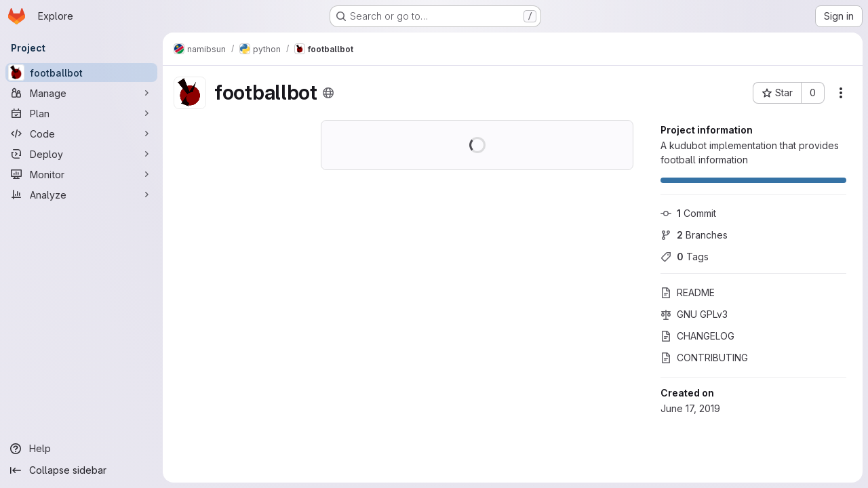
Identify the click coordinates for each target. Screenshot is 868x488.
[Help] (81, 449)
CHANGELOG (697, 336)
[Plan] (81, 113)
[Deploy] (81, 154)
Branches (694, 235)
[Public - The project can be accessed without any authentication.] (328, 93)
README (688, 292)
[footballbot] (81, 73)
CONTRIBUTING (704, 358)
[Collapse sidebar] (81, 470)
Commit (688, 213)
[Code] (81, 134)
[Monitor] (81, 174)
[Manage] (81, 93)
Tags (685, 257)
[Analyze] (81, 195)
